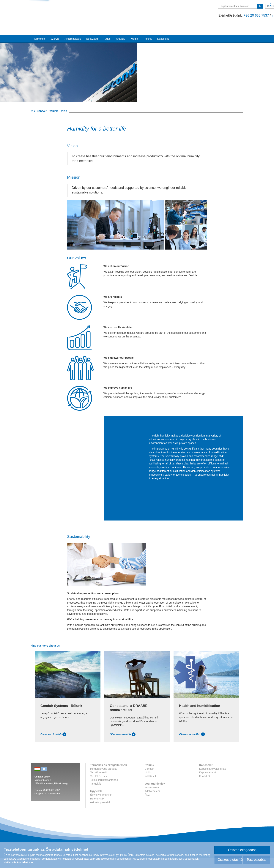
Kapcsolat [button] (163, 26)
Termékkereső (98, 783)
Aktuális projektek (100, 813)
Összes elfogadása (242, 850)
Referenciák (97, 809)
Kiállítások (151, 786)
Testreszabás (256, 860)
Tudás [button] (107, 26)
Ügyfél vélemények (101, 805)
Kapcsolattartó (207, 783)
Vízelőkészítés (99, 786)
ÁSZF (148, 805)
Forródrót (204, 786)
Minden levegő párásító (104, 779)
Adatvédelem (152, 801)
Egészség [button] (92, 26)
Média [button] (134, 26)
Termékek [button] (39, 26)
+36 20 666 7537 (189, 15)
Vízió (148, 783)
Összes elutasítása (230, 860)
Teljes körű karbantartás (104, 790)
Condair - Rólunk (47, 121)
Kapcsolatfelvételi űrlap (212, 779)
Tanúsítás (96, 794)
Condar (52, 11)
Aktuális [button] (121, 26)
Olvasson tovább (53, 745)
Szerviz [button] (55, 26)
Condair (149, 779)
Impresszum (152, 798)
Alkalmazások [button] (73, 26)
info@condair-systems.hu (223, 15)
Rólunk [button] (148, 26)
